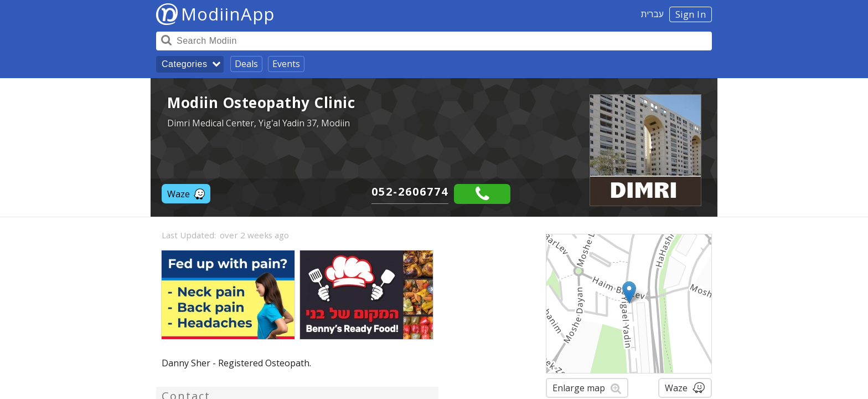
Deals (246, 64)
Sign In (691, 14)
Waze (186, 194)
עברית (652, 14)
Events (286, 64)
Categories (184, 64)
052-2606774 (410, 191)
